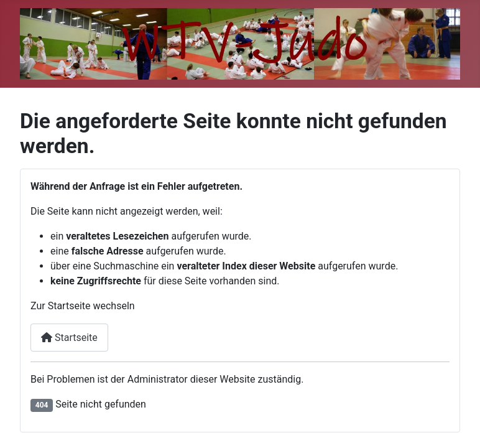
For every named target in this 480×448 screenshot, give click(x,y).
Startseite (69, 338)
